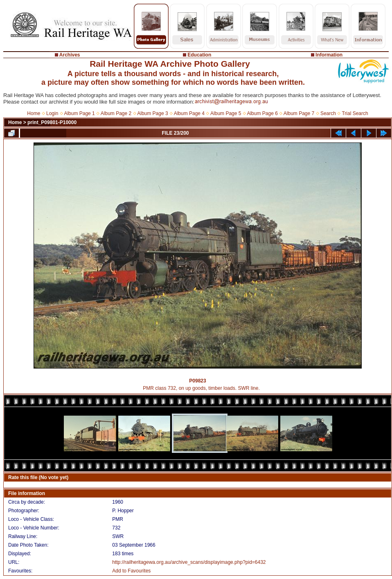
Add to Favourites (131, 571)
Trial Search (355, 113)
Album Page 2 (116, 113)
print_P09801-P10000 (52, 122)
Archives (70, 55)
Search (328, 113)
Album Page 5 (226, 113)
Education (199, 55)
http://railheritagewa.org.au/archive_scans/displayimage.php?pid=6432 (189, 562)
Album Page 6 (262, 113)
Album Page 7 (299, 113)
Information (329, 55)
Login (52, 113)
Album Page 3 (152, 113)
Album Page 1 (79, 113)
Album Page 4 (189, 113)
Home (34, 113)
